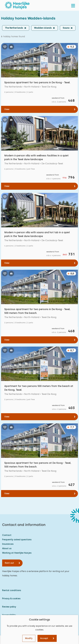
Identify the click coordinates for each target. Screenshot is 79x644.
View (7, 109)
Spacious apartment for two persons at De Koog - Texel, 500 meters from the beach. (38, 465)
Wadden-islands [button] (43, 28)
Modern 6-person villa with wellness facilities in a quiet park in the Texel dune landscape (36, 157)
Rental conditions (12, 590)
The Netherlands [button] (14, 28)
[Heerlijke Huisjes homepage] (17, 5)
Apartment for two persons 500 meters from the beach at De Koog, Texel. (39, 388)
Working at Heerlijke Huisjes (17, 553)
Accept (44, 638)
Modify (29, 638)
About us (7, 548)
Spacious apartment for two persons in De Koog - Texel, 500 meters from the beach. (37, 311)
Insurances (8, 544)
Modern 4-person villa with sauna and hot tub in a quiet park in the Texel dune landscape (37, 234)
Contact (7, 535)
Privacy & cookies (11, 599)
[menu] (73, 5)
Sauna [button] (66, 28)
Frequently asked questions (17, 540)
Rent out (9, 563)
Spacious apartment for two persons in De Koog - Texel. (37, 82)
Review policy (9, 607)
